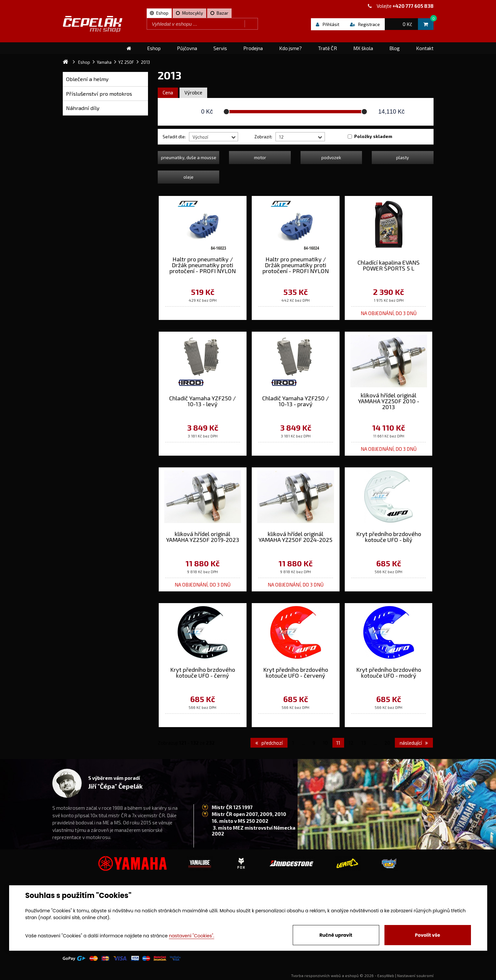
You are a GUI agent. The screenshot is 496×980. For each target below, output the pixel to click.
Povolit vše (428, 935)
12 (351, 743)
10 (325, 743)
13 (364, 743)
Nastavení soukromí (415, 975)
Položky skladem (373, 136)
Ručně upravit (336, 935)
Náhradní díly (83, 108)
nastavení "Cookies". (191, 936)
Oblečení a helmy (87, 79)
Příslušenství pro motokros (99, 94)
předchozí (269, 743)
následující (414, 743)
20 (387, 743)
